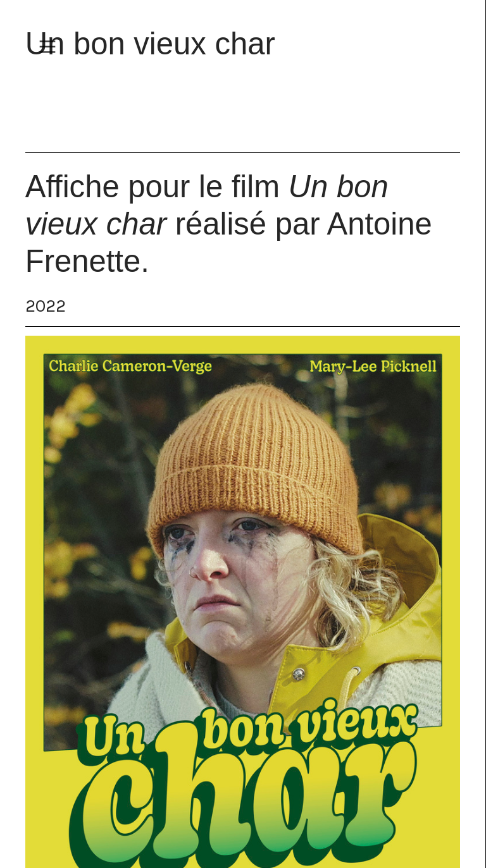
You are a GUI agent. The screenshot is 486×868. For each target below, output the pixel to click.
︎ (47, 47)
